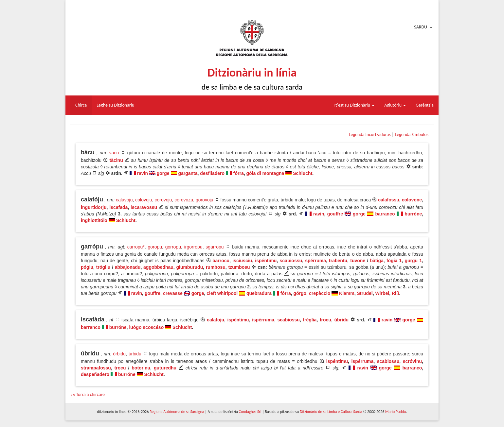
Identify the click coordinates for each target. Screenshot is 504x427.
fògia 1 (394, 261)
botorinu (141, 368)
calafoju (216, 320)
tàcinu (116, 160)
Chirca (81, 105)
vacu (114, 153)
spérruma (315, 261)
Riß (396, 293)
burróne (413, 214)
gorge (163, 173)
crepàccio (320, 293)
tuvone (358, 261)
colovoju (144, 200)
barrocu (221, 261)
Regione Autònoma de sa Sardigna (177, 412)
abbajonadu (128, 267)
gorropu (173, 247)
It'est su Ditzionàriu (355, 105)
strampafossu (96, 368)
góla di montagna (265, 173)
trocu (325, 320)
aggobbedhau (158, 267)
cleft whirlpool (222, 293)
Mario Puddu (396, 412)
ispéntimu (266, 261)
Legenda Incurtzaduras (370, 135)
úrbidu (135, 354)
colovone (412, 200)
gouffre (335, 214)
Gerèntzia (425, 105)
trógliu (103, 267)
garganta (188, 173)
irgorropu (193, 247)
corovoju (163, 200)
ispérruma (263, 320)
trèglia (310, 320)
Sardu (421, 27)
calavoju (124, 200)
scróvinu (412, 361)
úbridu (341, 320)
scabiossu (291, 261)
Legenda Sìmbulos (412, 135)
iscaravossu (144, 207)
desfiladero (212, 173)
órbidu (119, 354)
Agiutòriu (395, 105)
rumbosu (216, 267)
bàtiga (377, 261)
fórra (239, 173)
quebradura (259, 293)
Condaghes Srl (250, 412)
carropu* (136, 247)
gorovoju (205, 200)
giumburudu (190, 267)
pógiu (87, 267)
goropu (155, 247)
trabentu (338, 261)
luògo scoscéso (146, 327)
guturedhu (165, 368)
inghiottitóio (94, 220)
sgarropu (215, 247)
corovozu (184, 200)
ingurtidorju (94, 207)
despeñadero (95, 374)
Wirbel (382, 293)
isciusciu (242, 261)
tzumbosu (239, 267)
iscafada (118, 207)
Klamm (347, 293)
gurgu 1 (414, 261)
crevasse (173, 293)
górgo (300, 293)
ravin (143, 173)
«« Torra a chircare (88, 394)
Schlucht (303, 173)
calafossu (389, 200)
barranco (385, 214)
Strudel (365, 293)
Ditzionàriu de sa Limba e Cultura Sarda (331, 412)
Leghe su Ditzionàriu (115, 105)
